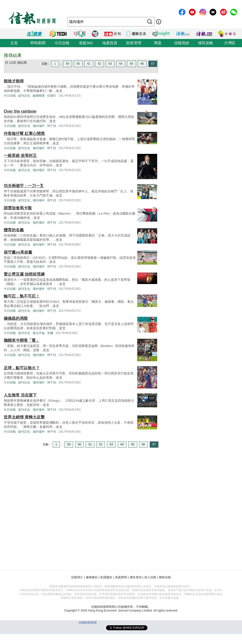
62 (99, 64)
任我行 (52, 96)
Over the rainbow (20, 111)
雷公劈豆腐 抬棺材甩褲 (24, 274)
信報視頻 (182, 43)
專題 (158, 43)
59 (67, 64)
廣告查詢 (136, 577)
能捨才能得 (14, 81)
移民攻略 (206, 43)
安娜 (50, 333)
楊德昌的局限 (16, 318)
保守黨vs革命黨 (18, 252)
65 (131, 64)
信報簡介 (77, 577)
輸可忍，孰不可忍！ (22, 296)
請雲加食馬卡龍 (18, 208)
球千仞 (52, 126)
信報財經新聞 (88, 623)
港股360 (86, 43)
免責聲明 (121, 577)
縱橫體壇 (39, 96)
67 (153, 64)
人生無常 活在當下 (20, 395)
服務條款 (92, 577)
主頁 (14, 43)
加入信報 (150, 577)
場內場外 (39, 126)
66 (142, 64)
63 (110, 64)
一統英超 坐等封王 (20, 156)
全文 (59, 91)
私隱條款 (106, 577)
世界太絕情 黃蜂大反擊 (24, 417)
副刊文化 (24, 96)
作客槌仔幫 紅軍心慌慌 (24, 134)
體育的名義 (14, 230)
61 (89, 64)
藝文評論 (39, 333)
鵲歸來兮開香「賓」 (22, 340)
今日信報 (62, 43)
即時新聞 (38, 43)
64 (121, 64)
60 (78, 64)
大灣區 (230, 43)
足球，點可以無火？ (22, 368)
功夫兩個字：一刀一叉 (24, 186)
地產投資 (110, 43)
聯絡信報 (165, 577)
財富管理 (134, 43)
